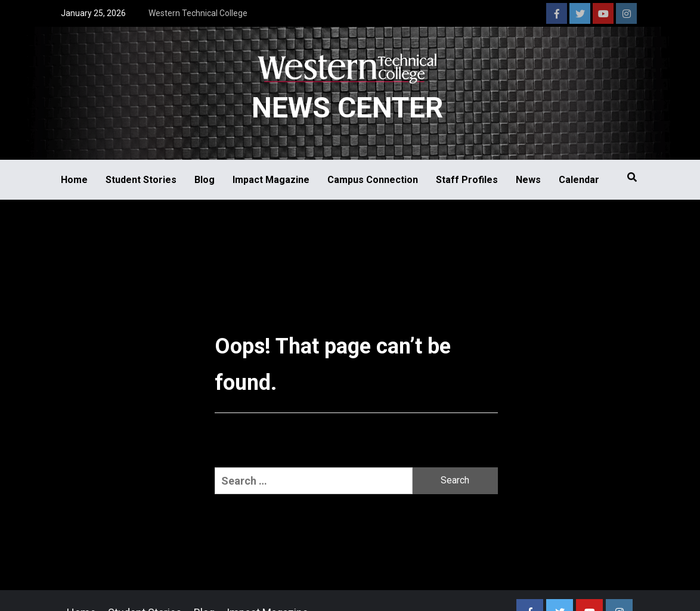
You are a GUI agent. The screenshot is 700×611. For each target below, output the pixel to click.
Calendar (579, 180)
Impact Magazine (271, 180)
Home (74, 180)
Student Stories (141, 180)
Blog (205, 180)
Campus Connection (373, 180)
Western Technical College (198, 13)
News (528, 180)
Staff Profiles (467, 180)
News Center (347, 108)
